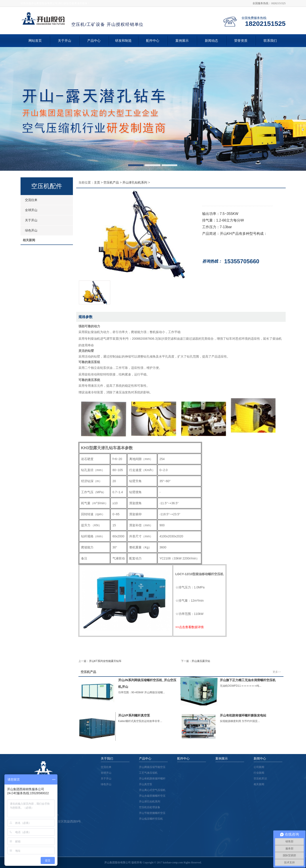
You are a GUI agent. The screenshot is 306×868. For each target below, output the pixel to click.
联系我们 (270, 41)
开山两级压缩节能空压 (152, 767)
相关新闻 (259, 784)
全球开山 (31, 210)
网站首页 (35, 41)
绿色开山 (31, 230)
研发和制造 (123, 41)
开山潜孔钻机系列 (135, 182)
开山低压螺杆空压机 (151, 819)
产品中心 (94, 41)
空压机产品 (111, 182)
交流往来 (31, 200)
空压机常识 (260, 779)
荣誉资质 (241, 41)
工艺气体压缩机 (148, 773)
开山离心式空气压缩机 (152, 790)
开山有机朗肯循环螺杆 (152, 779)
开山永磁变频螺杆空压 (152, 796)
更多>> (277, 672)
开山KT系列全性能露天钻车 (105, 661)
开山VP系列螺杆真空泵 (134, 715)
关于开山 (65, 41)
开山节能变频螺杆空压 (152, 813)
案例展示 (182, 41)
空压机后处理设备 (150, 807)
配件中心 (153, 41)
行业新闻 (259, 773)
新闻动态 (211, 41)
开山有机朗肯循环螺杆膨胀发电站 (243, 715)
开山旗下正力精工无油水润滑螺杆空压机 (248, 680)
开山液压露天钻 (201, 661)
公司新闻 (259, 767)
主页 (97, 182)
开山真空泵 (146, 784)
